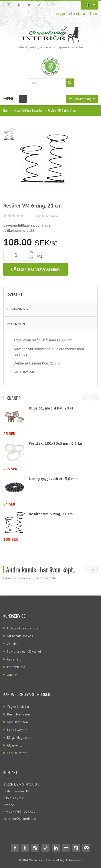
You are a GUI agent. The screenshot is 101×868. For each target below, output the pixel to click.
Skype (76, 848)
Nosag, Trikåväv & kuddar (28, 110)
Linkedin (56, 848)
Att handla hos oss (20, 636)
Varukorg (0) (79, 99)
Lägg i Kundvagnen (36, 269)
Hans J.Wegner (17, 730)
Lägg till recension (47, 216)
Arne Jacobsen (17, 722)
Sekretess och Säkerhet (24, 651)
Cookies (13, 644)
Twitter (25, 848)
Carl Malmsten (17, 753)
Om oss (12, 675)
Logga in (62, 14)
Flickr (66, 848)
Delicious (46, 848)
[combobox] (47, 83)
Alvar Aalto (15, 745)
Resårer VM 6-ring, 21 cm (51, 514)
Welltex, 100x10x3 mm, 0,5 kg (55, 443)
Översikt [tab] (15, 294)
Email (86, 848)
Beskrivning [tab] (18, 309)
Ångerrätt (14, 659)
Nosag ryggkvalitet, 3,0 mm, (54, 479)
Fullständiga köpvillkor (23, 628)
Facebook (15, 848)
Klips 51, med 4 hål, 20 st (51, 408)
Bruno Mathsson (18, 714)
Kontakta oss (16, 667)
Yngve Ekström (18, 706)
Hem (6, 110)
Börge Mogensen (19, 738)
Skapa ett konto (87, 14)
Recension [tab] (16, 324)
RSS (35, 848)
